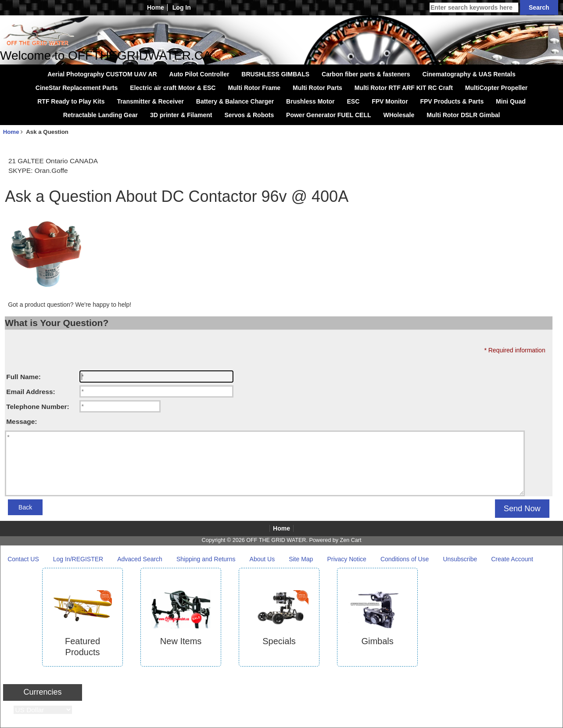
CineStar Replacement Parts (77, 88)
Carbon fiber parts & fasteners (366, 74)
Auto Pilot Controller (199, 74)
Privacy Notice (346, 559)
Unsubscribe (460, 559)
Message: (22, 421)
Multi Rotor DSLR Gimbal (463, 115)
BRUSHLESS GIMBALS (275, 74)
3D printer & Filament (181, 115)
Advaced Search (140, 559)
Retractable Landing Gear (100, 115)
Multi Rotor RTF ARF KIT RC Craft (404, 88)
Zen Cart (350, 540)
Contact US (23, 559)
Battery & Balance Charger (235, 101)
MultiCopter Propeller (496, 88)
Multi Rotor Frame (254, 88)
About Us (262, 559)
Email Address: (30, 392)
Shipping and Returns (206, 559)
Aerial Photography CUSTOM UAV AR (102, 74)
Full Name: (23, 377)
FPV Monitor (390, 101)
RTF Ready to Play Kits (71, 101)
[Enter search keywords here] (474, 7)
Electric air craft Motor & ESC (173, 88)
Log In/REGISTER (78, 559)
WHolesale (399, 115)
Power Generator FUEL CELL (328, 115)
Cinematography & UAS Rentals (469, 74)
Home (156, 7)
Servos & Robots (249, 115)
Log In (182, 7)
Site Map (301, 559)
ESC (353, 101)
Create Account (512, 559)
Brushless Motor (310, 101)
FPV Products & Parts (452, 101)
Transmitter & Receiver (150, 101)
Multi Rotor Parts (317, 88)
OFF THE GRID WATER (276, 540)
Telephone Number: (38, 407)
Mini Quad (511, 101)
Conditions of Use (405, 559)
